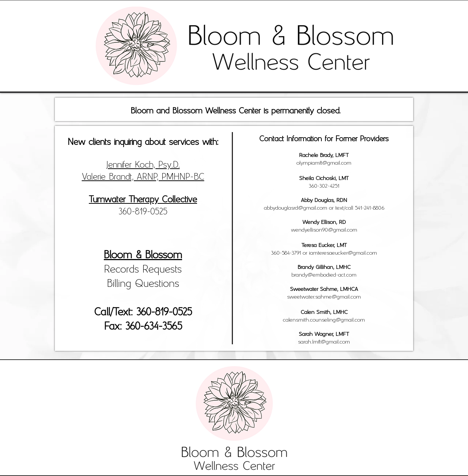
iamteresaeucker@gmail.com (343, 252)
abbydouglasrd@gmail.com (296, 207)
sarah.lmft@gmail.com (324, 341)
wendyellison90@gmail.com (324, 229)
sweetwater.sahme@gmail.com (324, 296)
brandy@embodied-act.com (324, 274)
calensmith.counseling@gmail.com (324, 319)
